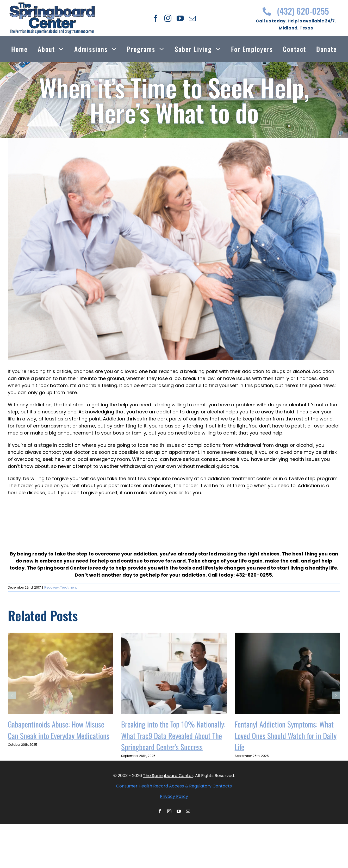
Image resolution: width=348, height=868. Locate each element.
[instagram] (168, 18)
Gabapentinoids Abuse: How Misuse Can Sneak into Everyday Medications (59, 730)
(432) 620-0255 (296, 11)
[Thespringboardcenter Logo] (52, 5)
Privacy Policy (174, 796)
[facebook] (156, 18)
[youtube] (180, 18)
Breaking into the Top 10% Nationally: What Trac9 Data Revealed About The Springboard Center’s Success (173, 735)
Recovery (52, 587)
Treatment (68, 587)
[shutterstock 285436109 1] (174, 249)
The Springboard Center (168, 776)
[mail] (192, 18)
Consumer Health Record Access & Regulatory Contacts (174, 786)
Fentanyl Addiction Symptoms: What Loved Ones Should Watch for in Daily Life (286, 735)
